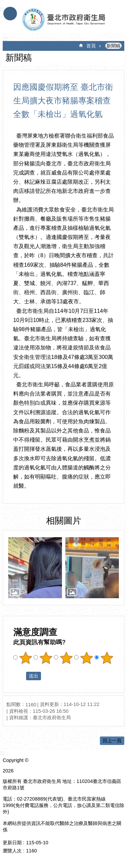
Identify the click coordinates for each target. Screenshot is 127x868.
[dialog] (35, 568)
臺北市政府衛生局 (65, 20)
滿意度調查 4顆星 (86, 658)
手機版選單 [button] (10, 14)
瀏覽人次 (12, 851)
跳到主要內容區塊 (4, 4)
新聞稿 (113, 46)
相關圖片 (64, 521)
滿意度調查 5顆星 (107, 658)
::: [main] (5, 39)
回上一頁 (112, 741)
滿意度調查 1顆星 (25, 658)
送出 (20, 676)
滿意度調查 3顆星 (66, 658)
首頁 (91, 46)
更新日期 (12, 843)
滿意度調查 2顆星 (46, 658)
